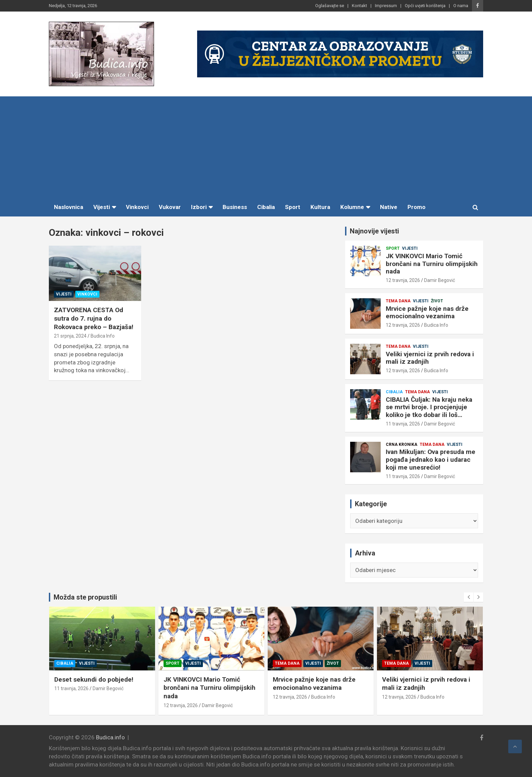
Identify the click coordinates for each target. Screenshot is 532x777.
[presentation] (469, 597)
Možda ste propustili (85, 597)
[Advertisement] (266, 147)
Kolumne (352, 207)
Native (389, 207)
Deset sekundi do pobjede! (171, 679)
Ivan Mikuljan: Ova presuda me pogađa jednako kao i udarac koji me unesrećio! (431, 460)
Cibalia (266, 207)
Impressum (386, 6)
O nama (461, 6)
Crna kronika (402, 444)
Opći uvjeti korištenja (425, 6)
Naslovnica (69, 207)
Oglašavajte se (330, 6)
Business (235, 207)
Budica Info (103, 336)
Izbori (199, 207)
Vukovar (170, 207)
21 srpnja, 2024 (70, 336)
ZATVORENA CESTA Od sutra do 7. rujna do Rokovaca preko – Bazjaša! (94, 318)
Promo (416, 207)
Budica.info (110, 737)
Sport (293, 207)
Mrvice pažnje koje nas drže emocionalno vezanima (427, 312)
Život (437, 301)
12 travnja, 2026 (403, 280)
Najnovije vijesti (374, 231)
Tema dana (398, 301)
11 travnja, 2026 (403, 424)
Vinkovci (137, 207)
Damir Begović (440, 280)
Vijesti (102, 207)
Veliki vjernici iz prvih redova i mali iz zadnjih (430, 358)
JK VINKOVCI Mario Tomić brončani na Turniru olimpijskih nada (432, 264)
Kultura (320, 207)
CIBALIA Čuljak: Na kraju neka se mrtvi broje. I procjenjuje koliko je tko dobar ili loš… (429, 407)
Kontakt (359, 6)
